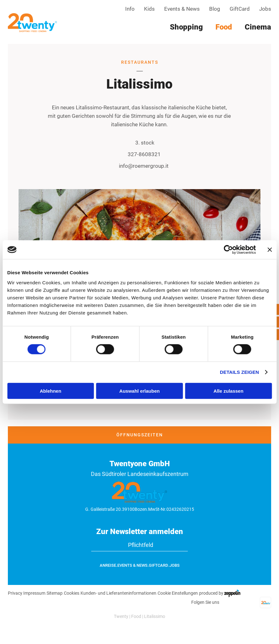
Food (136, 616)
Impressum (34, 593)
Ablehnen (51, 391)
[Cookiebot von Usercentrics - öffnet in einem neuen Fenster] (228, 250)
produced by (220, 593)
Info (130, 9)
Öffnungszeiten (140, 435)
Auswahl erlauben (139, 391)
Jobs (265, 9)
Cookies (72, 593)
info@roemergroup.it (140, 166)
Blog (215, 9)
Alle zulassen (229, 391)
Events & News (182, 9)
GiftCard (240, 9)
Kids (149, 9)
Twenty (121, 616)
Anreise (108, 565)
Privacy (15, 593)
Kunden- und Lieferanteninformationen (118, 593)
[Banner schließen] (270, 250)
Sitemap (55, 593)
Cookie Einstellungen (178, 593)
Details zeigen (239, 372)
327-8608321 (140, 155)
